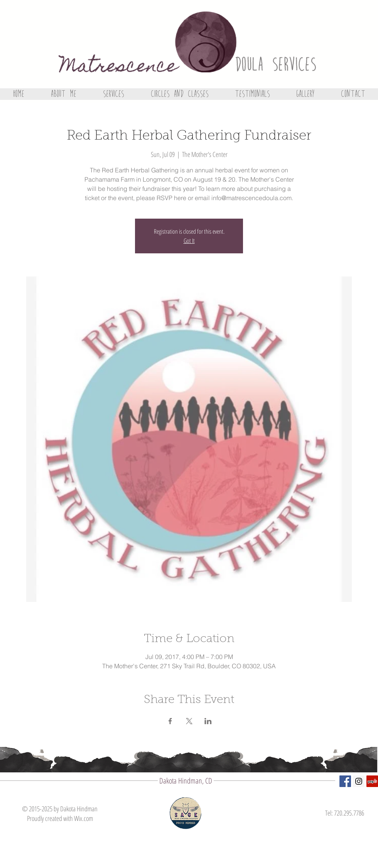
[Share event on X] (189, 721)
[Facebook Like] (348, 837)
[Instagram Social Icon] (359, 781)
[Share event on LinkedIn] (208, 721)
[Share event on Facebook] (170, 721)
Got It (189, 241)
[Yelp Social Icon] (372, 781)
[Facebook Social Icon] (345, 781)
